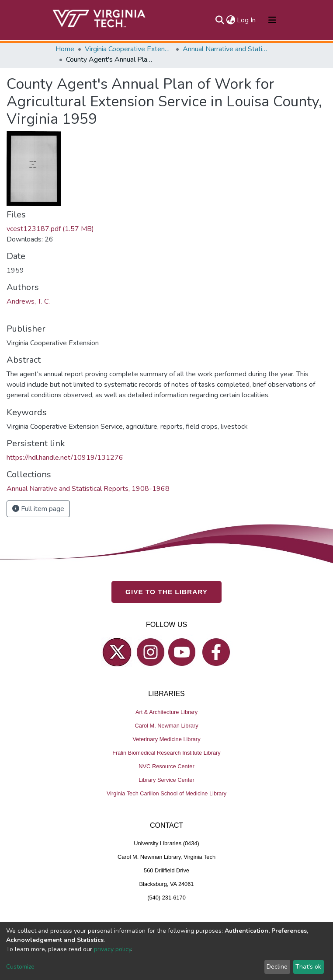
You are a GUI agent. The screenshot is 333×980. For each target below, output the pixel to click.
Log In (247, 20)
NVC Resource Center (166, 766)
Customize (20, 967)
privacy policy (113, 949)
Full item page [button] (38, 509)
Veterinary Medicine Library (166, 739)
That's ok (308, 967)
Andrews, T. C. (28, 301)
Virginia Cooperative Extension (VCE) (128, 49)
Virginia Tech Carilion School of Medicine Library (166, 793)
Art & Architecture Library (166, 712)
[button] (231, 20)
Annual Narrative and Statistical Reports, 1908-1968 (226, 49)
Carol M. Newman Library (166, 725)
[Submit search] (220, 20)
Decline (277, 967)
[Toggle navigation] (272, 20)
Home (65, 49)
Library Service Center (166, 779)
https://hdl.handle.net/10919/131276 (65, 458)
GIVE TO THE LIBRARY (166, 592)
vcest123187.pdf (50, 229)
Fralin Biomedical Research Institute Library (166, 752)
